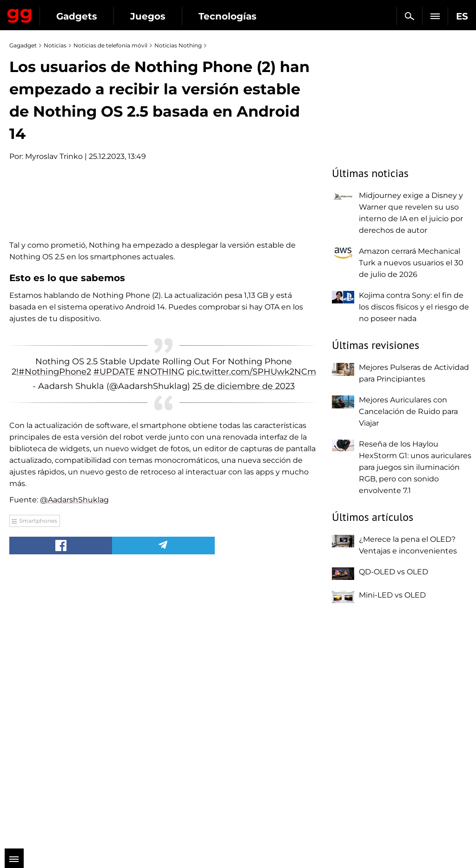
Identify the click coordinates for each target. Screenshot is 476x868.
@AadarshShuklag (74, 771)
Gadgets (77, 16)
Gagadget (20, 14)
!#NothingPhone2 (54, 643)
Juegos (148, 16)
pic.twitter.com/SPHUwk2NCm (251, 643)
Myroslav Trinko (54, 156)
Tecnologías (228, 16)
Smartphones (38, 792)
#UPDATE (114, 643)
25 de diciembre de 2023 (244, 658)
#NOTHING (161, 643)
